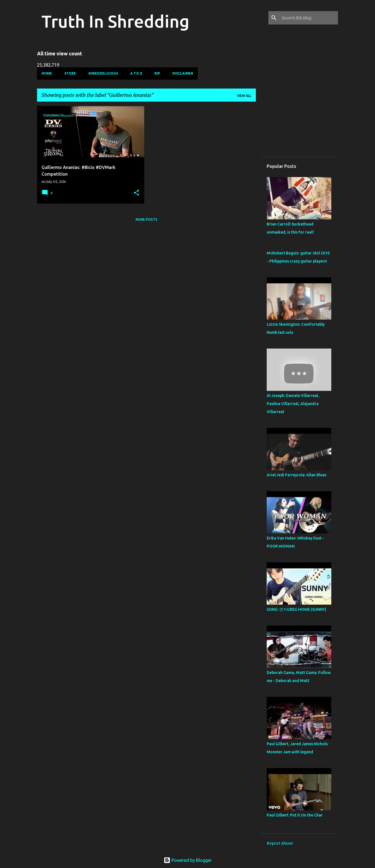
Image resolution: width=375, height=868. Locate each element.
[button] (136, 193)
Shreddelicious (103, 73)
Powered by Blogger (188, 860)
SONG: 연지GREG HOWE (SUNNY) (296, 609)
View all (244, 96)
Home (47, 73)
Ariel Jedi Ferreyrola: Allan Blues (296, 475)
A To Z (136, 73)
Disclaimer (183, 73)
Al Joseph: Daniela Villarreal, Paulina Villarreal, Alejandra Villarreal (293, 404)
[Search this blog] (309, 18)
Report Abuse (280, 843)
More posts (146, 220)
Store (70, 73)
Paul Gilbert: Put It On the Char (295, 815)
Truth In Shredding (115, 21)
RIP (157, 73)
